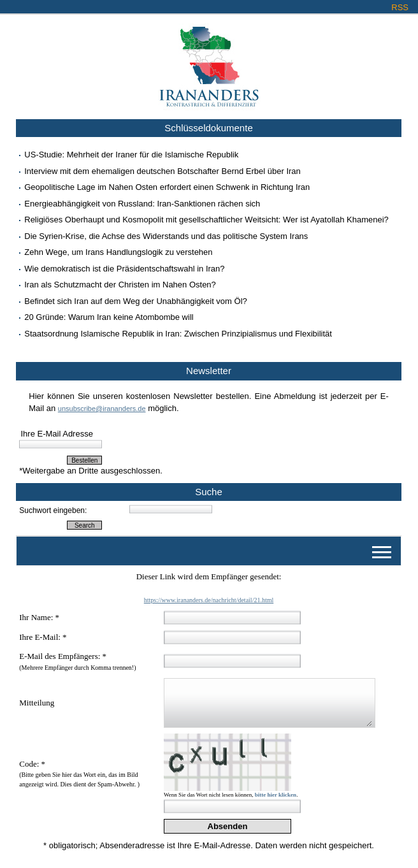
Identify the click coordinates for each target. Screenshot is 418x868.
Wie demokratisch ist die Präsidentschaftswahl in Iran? (124, 269)
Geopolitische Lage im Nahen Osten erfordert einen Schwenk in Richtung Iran (167, 187)
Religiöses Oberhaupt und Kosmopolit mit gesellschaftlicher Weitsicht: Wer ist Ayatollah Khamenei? (206, 220)
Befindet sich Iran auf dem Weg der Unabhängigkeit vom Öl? (136, 301)
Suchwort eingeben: (53, 510)
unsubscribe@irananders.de (102, 409)
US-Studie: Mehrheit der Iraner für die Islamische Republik (131, 155)
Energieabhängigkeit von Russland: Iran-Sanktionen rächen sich (142, 204)
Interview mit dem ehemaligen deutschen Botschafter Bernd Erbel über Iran (162, 171)
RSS (400, 7)
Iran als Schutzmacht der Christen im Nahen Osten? (120, 285)
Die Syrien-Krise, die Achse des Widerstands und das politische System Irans (166, 236)
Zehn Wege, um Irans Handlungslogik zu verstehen (118, 252)
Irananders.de (209, 62)
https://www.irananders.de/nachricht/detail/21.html (209, 600)
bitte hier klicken (276, 795)
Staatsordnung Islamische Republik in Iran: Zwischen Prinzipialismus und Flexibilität (178, 334)
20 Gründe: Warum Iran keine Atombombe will (109, 317)
